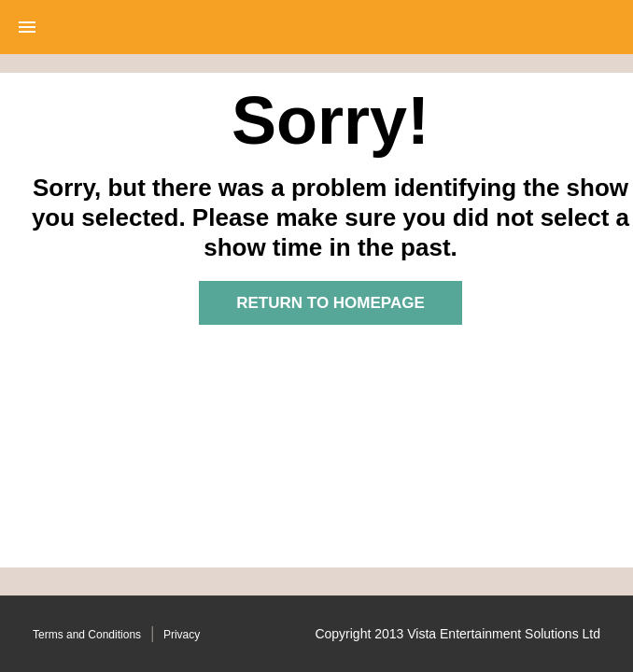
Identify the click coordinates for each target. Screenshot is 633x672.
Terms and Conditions (87, 635)
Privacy (182, 635)
